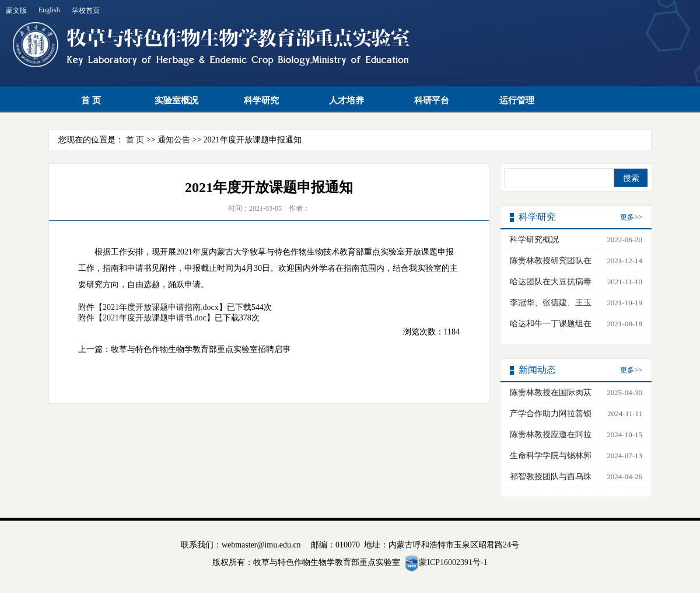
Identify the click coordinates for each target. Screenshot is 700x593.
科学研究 (261, 100)
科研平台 (432, 100)
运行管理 (517, 100)
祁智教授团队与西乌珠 (551, 477)
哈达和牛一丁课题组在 (551, 324)
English (49, 10)
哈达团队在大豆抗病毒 (551, 282)
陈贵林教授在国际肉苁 (551, 393)
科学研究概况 (534, 240)
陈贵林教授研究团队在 (551, 261)
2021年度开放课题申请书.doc (155, 318)
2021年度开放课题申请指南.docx (161, 307)
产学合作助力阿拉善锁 (551, 414)
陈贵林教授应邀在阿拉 (551, 435)
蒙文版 (16, 11)
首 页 (91, 100)
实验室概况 (176, 100)
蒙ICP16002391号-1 (453, 562)
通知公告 (174, 140)
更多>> (631, 217)
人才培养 (346, 100)
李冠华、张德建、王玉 (551, 303)
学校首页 (86, 11)
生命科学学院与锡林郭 (551, 456)
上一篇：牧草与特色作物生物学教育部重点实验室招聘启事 (184, 349)
